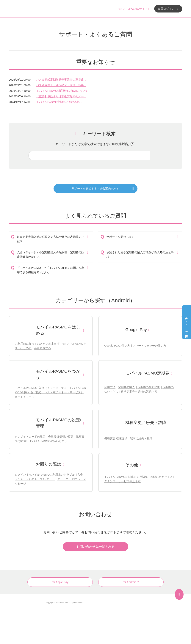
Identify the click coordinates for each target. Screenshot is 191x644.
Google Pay (136, 330)
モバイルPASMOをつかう (58, 374)
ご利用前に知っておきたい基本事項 (37, 344)
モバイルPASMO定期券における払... (59, 102)
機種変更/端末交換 (116, 438)
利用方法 (110, 387)
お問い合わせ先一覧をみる (95, 547)
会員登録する (43, 348)
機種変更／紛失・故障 (146, 423)
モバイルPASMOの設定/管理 (58, 423)
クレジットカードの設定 (30, 437)
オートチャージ (25, 397)
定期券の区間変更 (149, 387)
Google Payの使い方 (117, 345)
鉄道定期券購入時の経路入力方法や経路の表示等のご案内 (51, 239)
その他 (132, 465)
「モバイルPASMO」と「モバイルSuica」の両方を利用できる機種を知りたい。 (51, 270)
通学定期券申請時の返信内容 (139, 392)
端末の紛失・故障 (141, 438)
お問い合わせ (159, 477)
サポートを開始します (120, 237)
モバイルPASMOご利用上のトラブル (52, 475)
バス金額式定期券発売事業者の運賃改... (61, 80)
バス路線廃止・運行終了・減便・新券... (61, 85)
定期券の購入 (126, 387)
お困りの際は (48, 464)
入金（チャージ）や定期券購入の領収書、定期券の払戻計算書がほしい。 (51, 254)
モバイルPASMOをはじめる (58, 330)
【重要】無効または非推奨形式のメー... (61, 96)
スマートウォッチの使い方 (149, 345)
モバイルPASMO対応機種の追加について (62, 91)
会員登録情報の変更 (61, 437)
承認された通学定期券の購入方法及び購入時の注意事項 (140, 254)
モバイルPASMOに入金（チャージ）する (41, 388)
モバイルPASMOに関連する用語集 (126, 477)
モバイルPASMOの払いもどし (48, 441)
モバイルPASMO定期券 (147, 373)
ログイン (20, 475)
